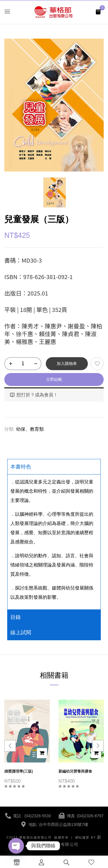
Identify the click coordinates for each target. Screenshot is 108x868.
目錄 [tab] (16, 617)
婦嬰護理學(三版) (19, 771)
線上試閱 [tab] (21, 632)
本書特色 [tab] (21, 467)
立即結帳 (54, 379)
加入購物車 (67, 364)
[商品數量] (23, 364)
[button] (98, 11)
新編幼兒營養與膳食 (75, 771)
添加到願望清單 (97, 364)
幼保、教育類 (30, 429)
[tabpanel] (54, 542)
